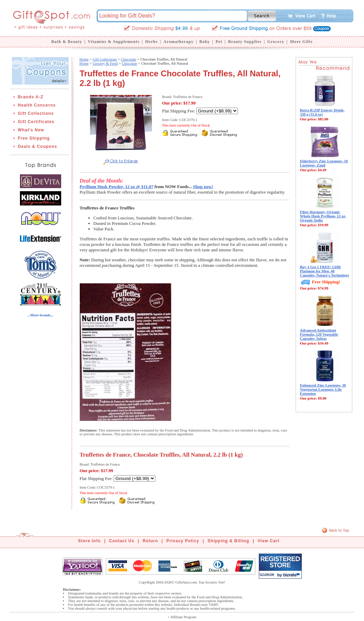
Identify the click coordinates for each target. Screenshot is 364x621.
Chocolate (129, 59)
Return (150, 541)
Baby (205, 42)
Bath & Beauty (67, 42)
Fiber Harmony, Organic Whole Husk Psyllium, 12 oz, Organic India (323, 216)
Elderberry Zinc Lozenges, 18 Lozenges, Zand (324, 163)
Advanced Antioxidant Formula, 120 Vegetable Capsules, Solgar (319, 334)
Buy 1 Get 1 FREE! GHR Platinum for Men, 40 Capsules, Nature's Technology (325, 271)
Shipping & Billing (228, 541)
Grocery (276, 42)
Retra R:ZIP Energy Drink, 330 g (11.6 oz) (322, 112)
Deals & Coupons (37, 146)
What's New (31, 130)
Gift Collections (36, 113)
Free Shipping (34, 138)
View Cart (269, 541)
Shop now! (203, 187)
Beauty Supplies (245, 42)
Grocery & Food (105, 63)
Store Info (89, 541)
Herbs (151, 42)
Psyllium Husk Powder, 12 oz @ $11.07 (117, 187)
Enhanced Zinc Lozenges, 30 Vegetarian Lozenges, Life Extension (323, 389)
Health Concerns (37, 105)
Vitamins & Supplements (114, 42)
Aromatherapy (178, 42)
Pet (219, 42)
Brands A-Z (31, 97)
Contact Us (122, 541)
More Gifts (301, 42)
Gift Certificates (36, 122)
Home (84, 59)
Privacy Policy (183, 541)
